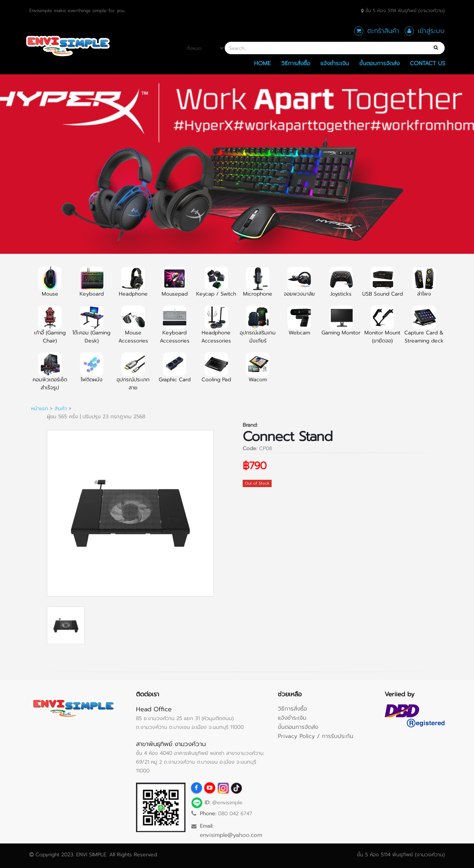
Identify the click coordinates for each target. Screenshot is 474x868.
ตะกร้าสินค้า (383, 31)
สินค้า (61, 409)
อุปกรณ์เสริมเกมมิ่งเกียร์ (258, 329)
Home (262, 63)
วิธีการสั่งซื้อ (296, 63)
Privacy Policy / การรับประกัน (316, 736)
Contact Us (428, 63)
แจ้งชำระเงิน (335, 63)
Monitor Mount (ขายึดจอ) (382, 329)
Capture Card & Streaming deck (424, 329)
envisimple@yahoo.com (231, 835)
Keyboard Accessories (175, 329)
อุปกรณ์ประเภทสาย (133, 376)
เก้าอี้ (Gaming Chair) (50, 329)
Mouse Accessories (133, 329)
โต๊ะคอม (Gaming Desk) (91, 329)
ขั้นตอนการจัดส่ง (379, 63)
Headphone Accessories (216, 329)
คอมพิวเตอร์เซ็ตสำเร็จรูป (50, 376)
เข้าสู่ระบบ (431, 31)
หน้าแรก (40, 409)
